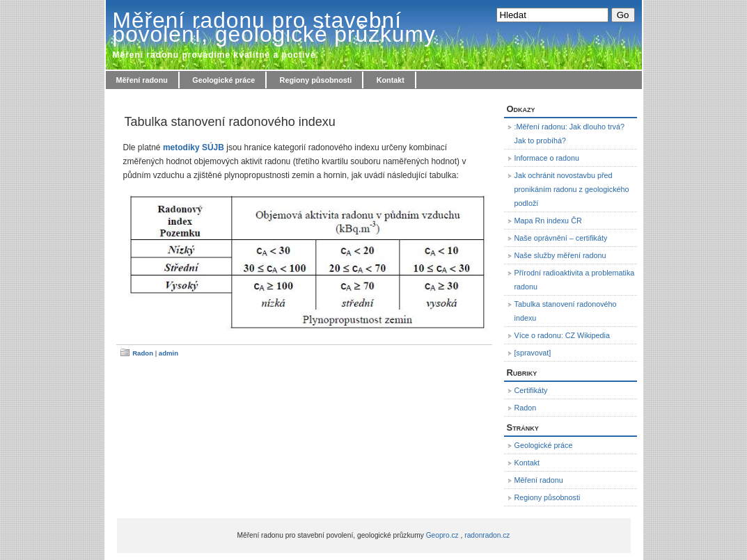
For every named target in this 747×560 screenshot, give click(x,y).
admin (168, 353)
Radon (143, 353)
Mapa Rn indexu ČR (548, 221)
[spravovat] (533, 353)
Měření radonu (142, 80)
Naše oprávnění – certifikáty (561, 238)
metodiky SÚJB (194, 147)
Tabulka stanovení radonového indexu (230, 122)
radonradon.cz (487, 535)
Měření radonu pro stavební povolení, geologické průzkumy (274, 27)
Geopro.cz (442, 535)
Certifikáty (531, 390)
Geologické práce (223, 80)
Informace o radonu (547, 158)
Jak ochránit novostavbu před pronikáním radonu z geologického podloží (572, 189)
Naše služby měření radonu (560, 255)
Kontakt (391, 80)
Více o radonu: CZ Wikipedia (562, 335)
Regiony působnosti (316, 80)
